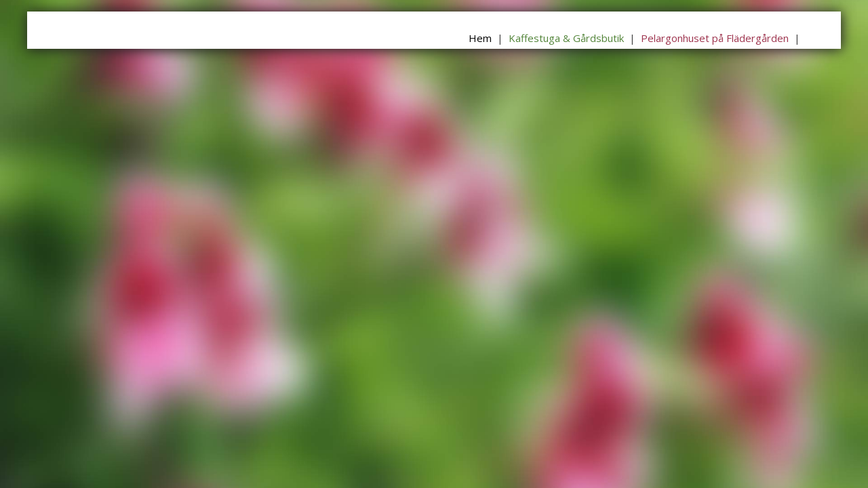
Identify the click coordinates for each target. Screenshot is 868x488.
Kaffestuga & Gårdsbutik (566, 38)
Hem (480, 38)
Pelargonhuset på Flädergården (715, 38)
